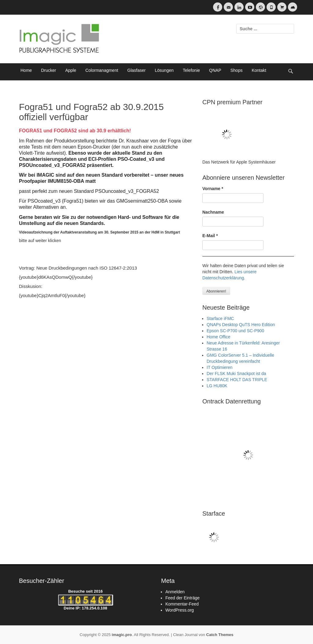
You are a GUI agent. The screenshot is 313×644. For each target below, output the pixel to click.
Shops (237, 70)
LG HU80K (217, 386)
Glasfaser (137, 70)
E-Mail (210, 236)
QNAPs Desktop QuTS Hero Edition (241, 325)
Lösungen (164, 70)
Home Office (219, 337)
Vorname (213, 189)
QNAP (215, 70)
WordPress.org (180, 610)
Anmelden (175, 592)
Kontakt (259, 70)
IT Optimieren (220, 367)
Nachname (213, 212)
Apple (71, 70)
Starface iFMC (220, 318)
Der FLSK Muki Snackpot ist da (236, 374)
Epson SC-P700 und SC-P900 (235, 331)
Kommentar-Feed (182, 604)
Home (26, 70)
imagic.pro (122, 635)
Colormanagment (102, 70)
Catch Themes (220, 635)
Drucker (48, 70)
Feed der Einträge (182, 598)
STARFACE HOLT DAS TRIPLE (237, 380)
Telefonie (191, 70)
